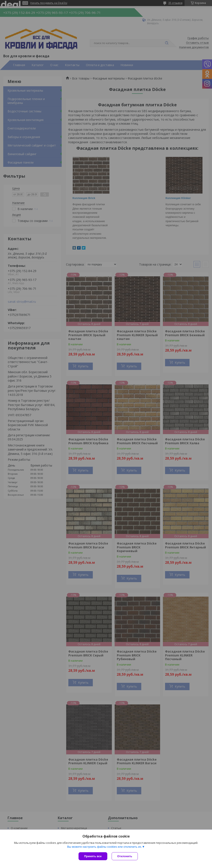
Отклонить (125, 856)
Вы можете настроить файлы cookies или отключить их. (104, 847)
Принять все (93, 856)
